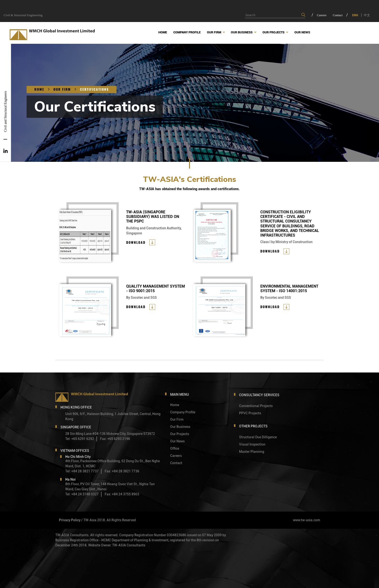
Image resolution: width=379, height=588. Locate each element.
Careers (322, 15)
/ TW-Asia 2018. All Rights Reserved (109, 520)
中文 (367, 15)
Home (39, 89)
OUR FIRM (62, 89)
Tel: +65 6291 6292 (80, 439)
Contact (338, 15)
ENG (355, 15)
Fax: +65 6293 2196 (115, 439)
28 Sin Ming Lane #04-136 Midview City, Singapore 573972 (110, 434)
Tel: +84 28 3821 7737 (82, 471)
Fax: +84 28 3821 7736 (122, 471)
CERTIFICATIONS (94, 89)
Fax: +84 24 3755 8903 (122, 494)
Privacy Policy (70, 520)
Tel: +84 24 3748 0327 (82, 494)
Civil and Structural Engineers (5, 112)
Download (136, 242)
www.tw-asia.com (306, 520)
